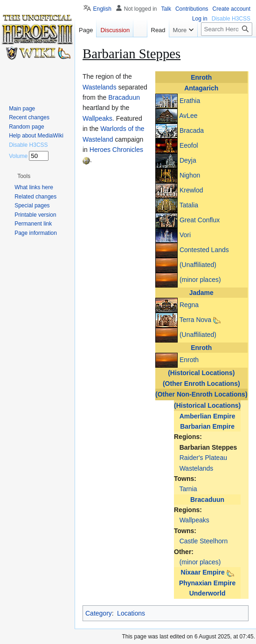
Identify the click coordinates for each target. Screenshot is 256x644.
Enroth (201, 77)
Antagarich (201, 88)
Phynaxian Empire (207, 583)
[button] (24, 176)
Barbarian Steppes (208, 447)
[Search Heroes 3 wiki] (227, 29)
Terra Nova (195, 320)
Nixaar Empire (203, 572)
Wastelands (197, 468)
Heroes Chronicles (116, 150)
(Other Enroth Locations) (201, 384)
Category (99, 613)
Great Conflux (200, 219)
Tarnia (188, 489)
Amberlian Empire (208, 416)
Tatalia (189, 205)
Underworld (208, 593)
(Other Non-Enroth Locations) (201, 394)
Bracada (192, 130)
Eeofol (189, 145)
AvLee (188, 115)
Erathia (190, 100)
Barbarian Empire (207, 426)
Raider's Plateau (203, 458)
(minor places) (200, 279)
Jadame (201, 293)
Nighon (190, 175)
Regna (189, 305)
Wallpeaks (194, 520)
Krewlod (191, 190)
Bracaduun (207, 500)
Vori (185, 234)
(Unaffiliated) (198, 264)
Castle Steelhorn (204, 541)
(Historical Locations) (201, 373)
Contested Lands (204, 249)
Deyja (188, 160)
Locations (131, 613)
